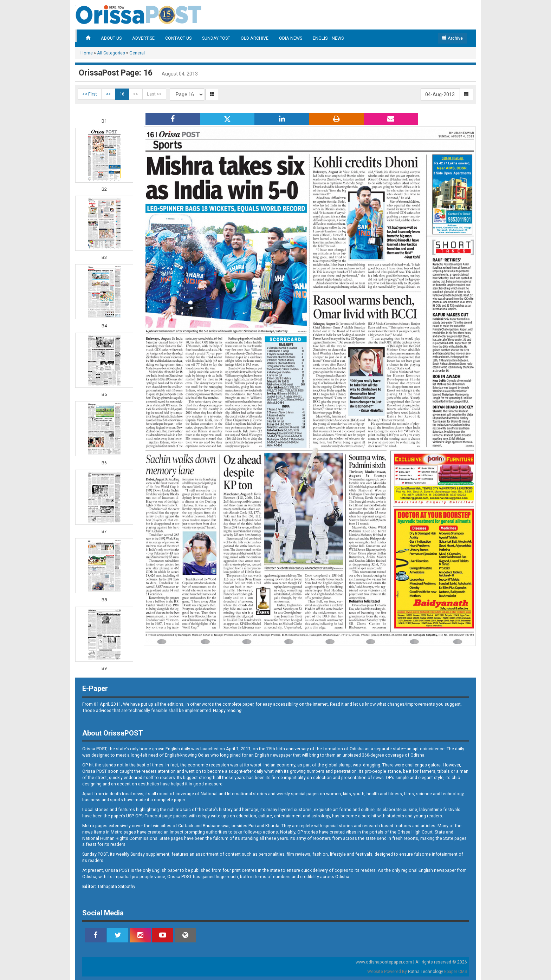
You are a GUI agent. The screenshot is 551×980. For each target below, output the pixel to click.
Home (87, 53)
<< (108, 94)
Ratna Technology (426, 972)
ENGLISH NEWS (328, 38)
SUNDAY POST (216, 38)
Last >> (154, 94)
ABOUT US (111, 38)
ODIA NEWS (291, 38)
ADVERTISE (143, 38)
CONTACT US (178, 38)
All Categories (111, 53)
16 (122, 94)
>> (136, 94)
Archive (452, 38)
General (137, 53)
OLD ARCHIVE (255, 38)
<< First (90, 94)
